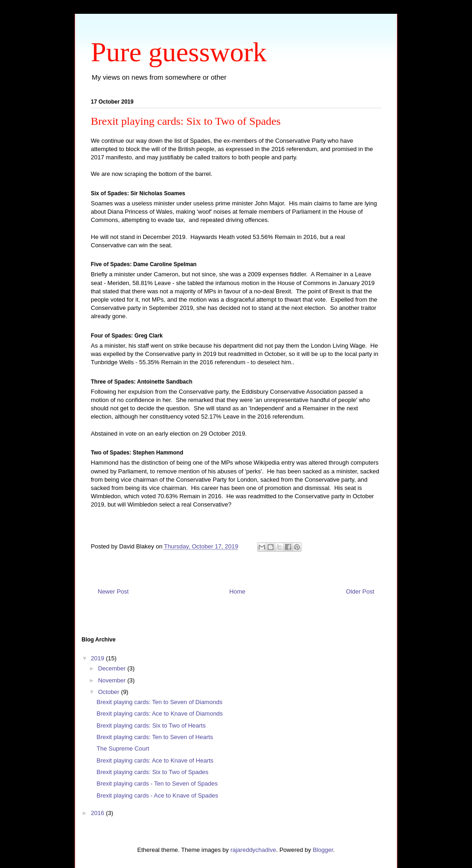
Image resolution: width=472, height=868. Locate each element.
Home (238, 591)
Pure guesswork (179, 52)
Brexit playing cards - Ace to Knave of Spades (157, 795)
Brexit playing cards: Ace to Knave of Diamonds (159, 714)
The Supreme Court (123, 749)
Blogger (323, 850)
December (113, 668)
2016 (98, 813)
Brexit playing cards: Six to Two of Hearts (151, 725)
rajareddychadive (253, 850)
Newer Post (113, 591)
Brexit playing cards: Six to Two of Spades (152, 772)
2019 (98, 658)
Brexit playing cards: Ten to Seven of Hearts (155, 737)
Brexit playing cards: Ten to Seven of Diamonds (159, 702)
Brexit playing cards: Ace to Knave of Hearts (155, 760)
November (113, 680)
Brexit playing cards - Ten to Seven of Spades (157, 784)
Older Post (360, 591)
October (110, 692)
